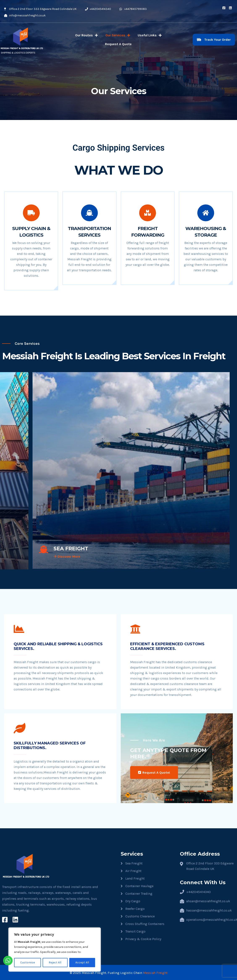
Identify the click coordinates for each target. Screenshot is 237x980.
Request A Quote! (154, 772)
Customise (27, 962)
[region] (55, 950)
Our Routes (86, 35)
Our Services (118, 35)
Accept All (82, 962)
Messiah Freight (155, 972)
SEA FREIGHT (71, 549)
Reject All (55, 962)
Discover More (67, 557)
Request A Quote (118, 44)
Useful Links (150, 35)
